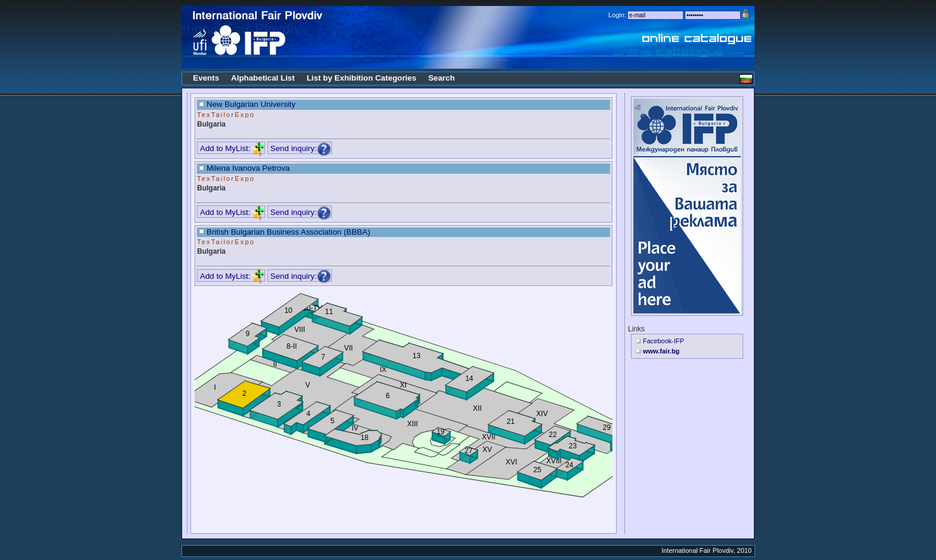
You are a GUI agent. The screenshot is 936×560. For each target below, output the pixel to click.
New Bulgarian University (251, 104)
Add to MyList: (232, 148)
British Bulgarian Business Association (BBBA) (288, 232)
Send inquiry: (301, 148)
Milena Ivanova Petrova (248, 168)
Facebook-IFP (663, 341)
